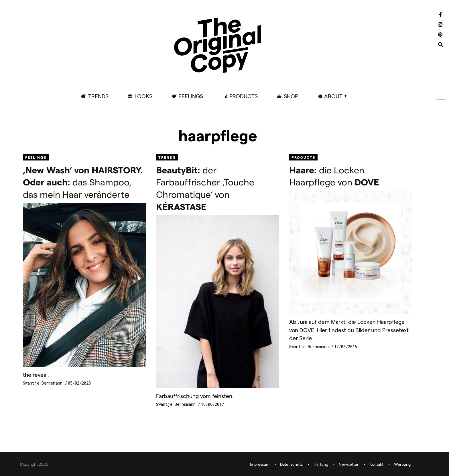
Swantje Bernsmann (44, 383)
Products (244, 96)
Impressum (260, 464)
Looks (143, 96)
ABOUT (333, 96)
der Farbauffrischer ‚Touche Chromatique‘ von (205, 188)
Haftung (321, 464)
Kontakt (376, 464)
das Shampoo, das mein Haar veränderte (83, 182)
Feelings (191, 96)
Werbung (402, 464)
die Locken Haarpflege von (334, 176)
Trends (98, 96)
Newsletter (349, 464)
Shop (291, 96)
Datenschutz (291, 464)
